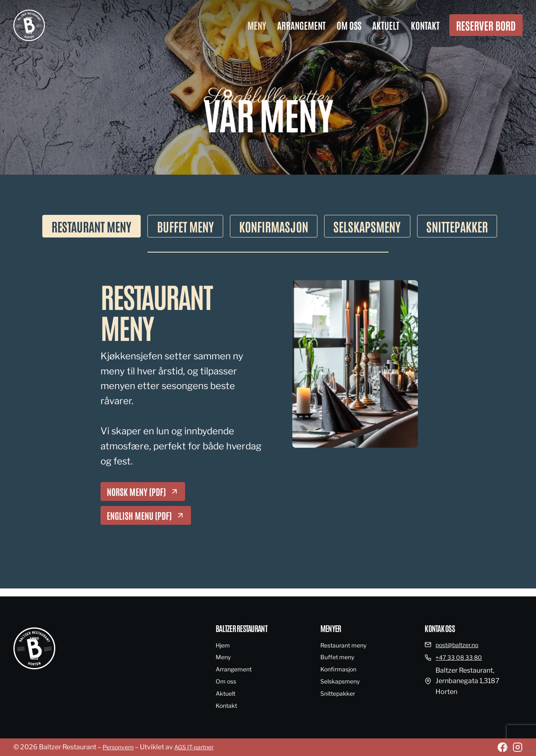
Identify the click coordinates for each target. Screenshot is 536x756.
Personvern (120, 747)
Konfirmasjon (341, 669)
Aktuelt (386, 25)
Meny (257, 25)
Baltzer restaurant (245, 628)
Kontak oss (441, 628)
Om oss (349, 25)
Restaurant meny (347, 645)
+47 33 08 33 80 (462, 657)
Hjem (224, 645)
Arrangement (301, 25)
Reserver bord (486, 25)
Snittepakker (340, 693)
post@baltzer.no (461, 645)
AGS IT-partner (202, 747)
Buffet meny (339, 657)
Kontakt (425, 25)
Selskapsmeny (343, 681)
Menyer (332, 628)
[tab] (74, 227)
